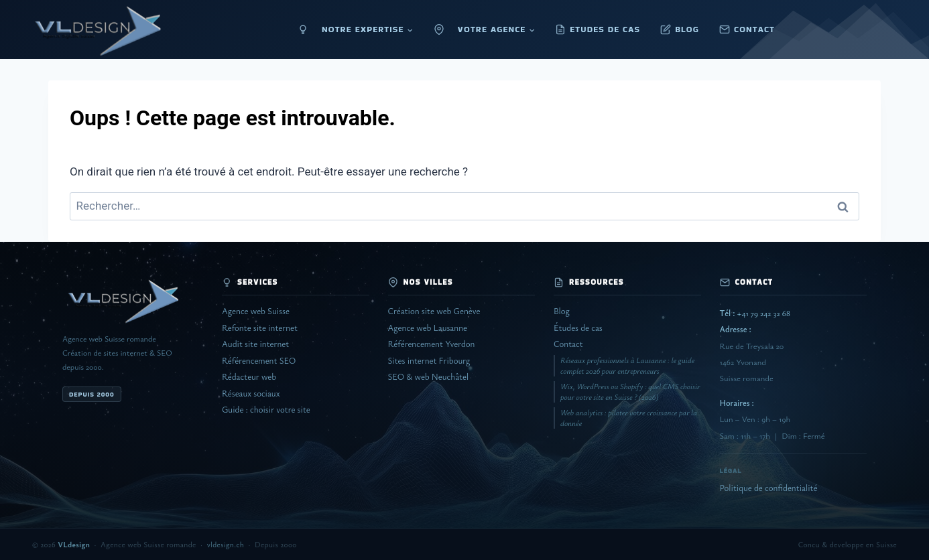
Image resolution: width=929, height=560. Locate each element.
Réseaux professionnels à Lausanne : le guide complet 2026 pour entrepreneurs (627, 365)
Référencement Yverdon (432, 344)
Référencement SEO (259, 361)
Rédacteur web (249, 377)
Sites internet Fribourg (429, 361)
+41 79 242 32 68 (755, 313)
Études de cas (578, 328)
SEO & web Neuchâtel (429, 377)
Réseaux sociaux (251, 394)
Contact (568, 344)
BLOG (687, 29)
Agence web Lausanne (428, 328)
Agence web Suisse (256, 311)
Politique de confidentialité (769, 488)
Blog (562, 311)
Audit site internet (255, 344)
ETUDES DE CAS (605, 29)
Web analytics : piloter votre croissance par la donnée (629, 418)
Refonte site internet (260, 328)
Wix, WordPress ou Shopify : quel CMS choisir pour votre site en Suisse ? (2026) (630, 392)
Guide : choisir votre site (266, 410)
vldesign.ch (226, 544)
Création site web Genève (434, 311)
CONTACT (754, 29)
